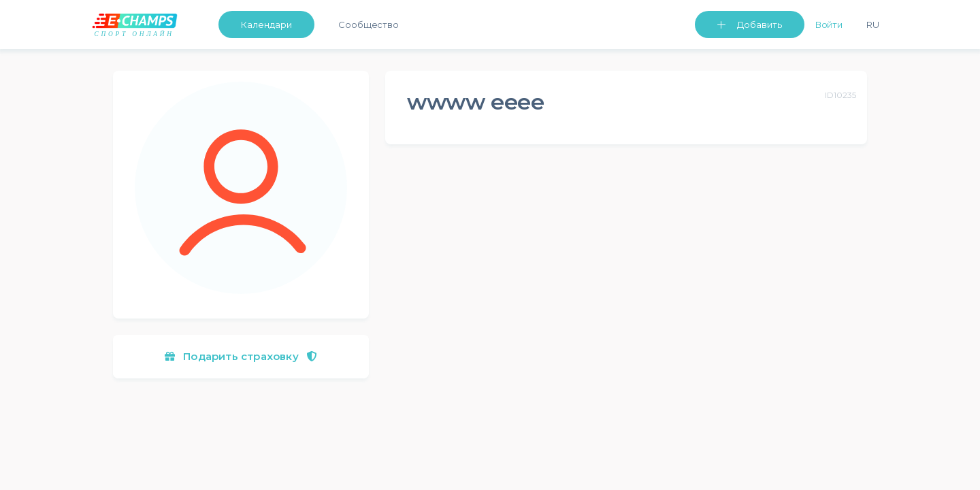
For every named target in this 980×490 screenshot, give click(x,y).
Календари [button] (266, 24)
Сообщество (369, 24)
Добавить (759, 24)
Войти (829, 24)
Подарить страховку (241, 356)
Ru (873, 24)
